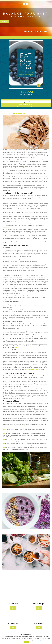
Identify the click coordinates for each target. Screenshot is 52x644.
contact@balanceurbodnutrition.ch (33, 369)
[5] (16, 347)
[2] (9, 227)
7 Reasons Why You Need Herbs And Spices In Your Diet (15, 490)
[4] (19, 293)
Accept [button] (26, 642)
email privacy (30, 102)
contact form (6, 371)
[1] (25, 168)
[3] (35, 233)
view (13, 608)
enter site (5, 21)
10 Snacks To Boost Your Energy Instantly (11, 572)
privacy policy (41, 640)
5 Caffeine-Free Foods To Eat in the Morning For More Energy (16, 531)
